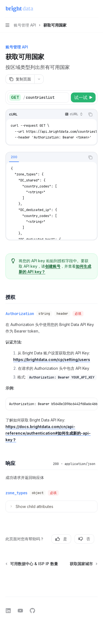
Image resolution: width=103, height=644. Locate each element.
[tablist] (45, 157)
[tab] (14, 157)
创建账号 (53, 266)
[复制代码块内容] (90, 114)
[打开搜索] (85, 9)
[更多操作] (96, 9)
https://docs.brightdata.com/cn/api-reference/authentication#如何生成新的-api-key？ (48, 433)
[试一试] (83, 97)
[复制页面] (20, 79)
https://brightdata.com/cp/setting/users (52, 359)
